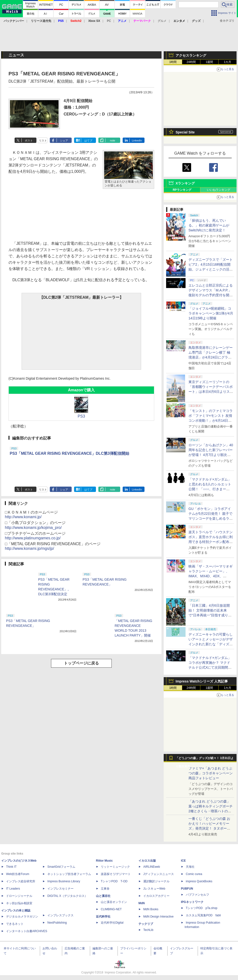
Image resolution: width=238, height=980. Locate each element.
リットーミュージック (115, 867)
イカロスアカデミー (156, 896)
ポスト (29, 140)
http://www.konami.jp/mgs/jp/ (30, 548)
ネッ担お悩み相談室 (19, 903)
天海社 (190, 867)
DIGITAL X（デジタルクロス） (67, 896)
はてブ (88, 140)
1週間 (209, 62)
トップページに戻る (81, 663)
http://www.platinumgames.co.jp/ (33, 538)
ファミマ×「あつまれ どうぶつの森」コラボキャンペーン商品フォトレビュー (211, 773)
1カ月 (228, 62)
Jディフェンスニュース (159, 874)
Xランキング (185, 183)
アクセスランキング (191, 55)
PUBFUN (187, 889)
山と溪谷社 (103, 896)
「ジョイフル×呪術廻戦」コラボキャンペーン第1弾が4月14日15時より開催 (211, 313)
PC (109, 21)
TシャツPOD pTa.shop (202, 908)
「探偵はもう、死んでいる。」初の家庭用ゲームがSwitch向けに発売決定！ (209, 225)
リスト (43, 140)
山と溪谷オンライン (114, 902)
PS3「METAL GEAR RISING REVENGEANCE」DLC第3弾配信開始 (69, 453)
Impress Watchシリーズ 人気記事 (202, 681)
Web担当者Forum (18, 874)
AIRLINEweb (152, 867)
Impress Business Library (64, 881)
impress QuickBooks (199, 881)
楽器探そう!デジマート (116, 874)
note (113, 140)
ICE (183, 861)
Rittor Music (104, 861)
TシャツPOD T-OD (114, 881)
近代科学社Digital (112, 923)
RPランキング (182, 190)
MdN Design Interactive (158, 917)
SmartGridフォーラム (61, 867)
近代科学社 (103, 917)
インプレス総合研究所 (21, 881)
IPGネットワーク (192, 902)
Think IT (11, 867)
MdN (142, 903)
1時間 (173, 62)
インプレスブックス (60, 915)
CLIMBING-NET (111, 909)
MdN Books (151, 909)
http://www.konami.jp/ (23, 517)
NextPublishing (57, 923)
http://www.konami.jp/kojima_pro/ (33, 528)
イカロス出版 (147, 861)
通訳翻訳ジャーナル (156, 881)
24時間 (191, 62)
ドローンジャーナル (19, 896)
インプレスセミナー (60, 889)
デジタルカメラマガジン (22, 917)
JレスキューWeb (154, 889)
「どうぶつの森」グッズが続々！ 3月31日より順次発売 (205, 759)
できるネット (15, 924)
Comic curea (194, 874)
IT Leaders (13, 889)
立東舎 (105, 889)
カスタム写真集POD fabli (203, 915)
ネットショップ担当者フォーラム (69, 874)
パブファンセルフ (197, 895)
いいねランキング (219, 190)
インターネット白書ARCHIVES (27, 931)
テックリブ (146, 924)
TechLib (148, 930)
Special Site (185, 132)
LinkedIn (137, 140)
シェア (64, 140)
